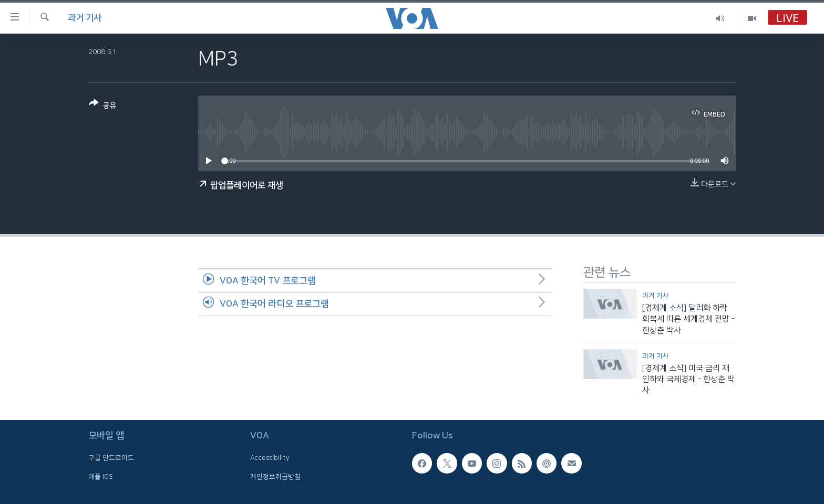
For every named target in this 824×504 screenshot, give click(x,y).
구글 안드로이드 (111, 458)
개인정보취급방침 (275, 476)
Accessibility (270, 458)
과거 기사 (85, 18)
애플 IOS (101, 476)
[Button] (103, 106)
